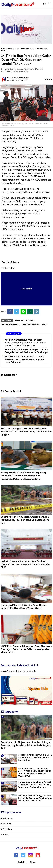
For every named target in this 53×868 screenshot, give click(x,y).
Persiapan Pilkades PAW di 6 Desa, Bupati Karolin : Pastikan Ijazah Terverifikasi (24, 607)
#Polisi (45, 324)
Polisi (3, 51)
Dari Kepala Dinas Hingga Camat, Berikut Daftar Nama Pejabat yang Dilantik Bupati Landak (35, 798)
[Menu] (51, 4)
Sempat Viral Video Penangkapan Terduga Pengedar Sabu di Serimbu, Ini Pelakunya (27, 351)
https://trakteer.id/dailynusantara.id (18, 671)
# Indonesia (6, 818)
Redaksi (22, 862)
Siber (33, 862)
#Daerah (19, 320)
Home (3, 49)
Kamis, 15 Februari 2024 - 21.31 (18, 80)
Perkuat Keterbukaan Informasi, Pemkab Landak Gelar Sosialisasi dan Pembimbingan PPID (25, 564)
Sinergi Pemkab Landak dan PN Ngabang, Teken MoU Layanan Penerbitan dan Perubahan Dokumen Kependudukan (24, 476)
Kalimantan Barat (41, 49)
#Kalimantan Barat (31, 324)
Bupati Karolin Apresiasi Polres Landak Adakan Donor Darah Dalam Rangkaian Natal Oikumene (25, 359)
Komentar (48, 79)
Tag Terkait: (7, 320)
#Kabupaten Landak (11, 324)
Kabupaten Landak (28, 49)
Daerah (10, 49)
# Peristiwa (6, 829)
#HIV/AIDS (30, 320)
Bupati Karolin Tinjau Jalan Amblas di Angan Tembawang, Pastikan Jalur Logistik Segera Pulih (25, 520)
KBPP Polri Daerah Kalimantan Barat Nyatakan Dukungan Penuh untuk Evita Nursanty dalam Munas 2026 (25, 343)
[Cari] (45, 4)
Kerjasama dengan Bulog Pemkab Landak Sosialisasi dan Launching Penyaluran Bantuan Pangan (26, 432)
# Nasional (6, 824)
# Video (5, 835)
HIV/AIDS (17, 49)
